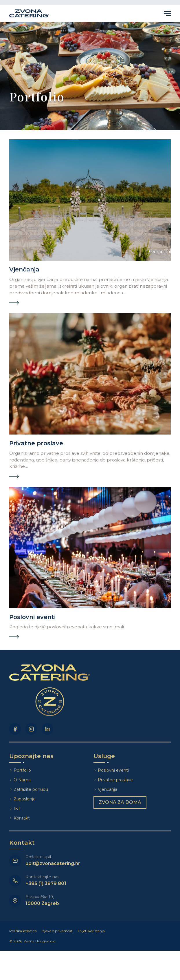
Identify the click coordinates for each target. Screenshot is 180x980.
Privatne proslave (115, 780)
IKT (17, 809)
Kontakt (22, 818)
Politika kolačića (23, 931)
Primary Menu (167, 13)
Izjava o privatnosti (57, 931)
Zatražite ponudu (31, 789)
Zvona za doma (120, 802)
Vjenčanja (108, 789)
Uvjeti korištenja (91, 931)
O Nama (22, 780)
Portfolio (22, 770)
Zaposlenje (25, 799)
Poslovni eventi (113, 770)
